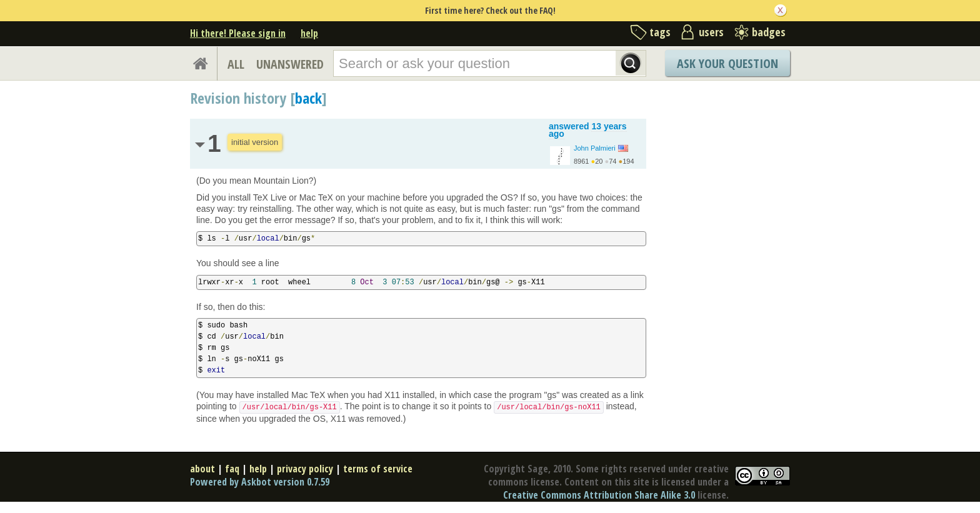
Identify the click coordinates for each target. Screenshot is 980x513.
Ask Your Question (727, 63)
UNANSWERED (290, 64)
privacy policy (305, 469)
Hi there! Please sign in (238, 33)
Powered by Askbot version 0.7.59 (260, 482)
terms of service (378, 469)
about (202, 469)
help (309, 33)
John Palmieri (595, 148)
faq (232, 469)
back (308, 98)
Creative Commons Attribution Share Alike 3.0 (599, 495)
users (711, 32)
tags (660, 32)
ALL (236, 64)
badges (769, 32)
